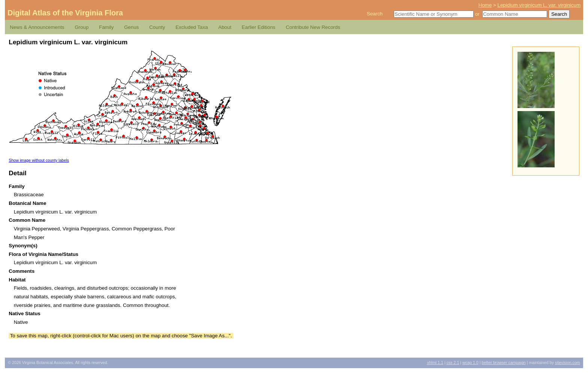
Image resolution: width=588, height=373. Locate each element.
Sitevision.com (568, 362)
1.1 (435, 362)
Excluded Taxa (192, 27)
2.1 (453, 362)
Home (485, 5)
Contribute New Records (313, 27)
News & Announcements (37, 27)
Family (106, 27)
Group (82, 27)
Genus (131, 27)
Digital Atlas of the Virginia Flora (65, 13)
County (157, 27)
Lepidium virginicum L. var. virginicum (539, 5)
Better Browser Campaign (503, 362)
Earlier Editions (259, 27)
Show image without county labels (39, 160)
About (225, 27)
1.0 (470, 362)
